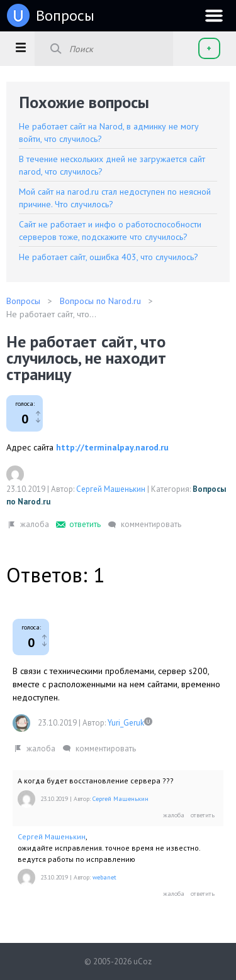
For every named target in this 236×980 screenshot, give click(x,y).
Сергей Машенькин (111, 489)
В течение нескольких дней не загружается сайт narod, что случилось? (112, 165)
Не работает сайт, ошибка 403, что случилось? (109, 257)
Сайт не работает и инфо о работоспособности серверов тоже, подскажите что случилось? (110, 231)
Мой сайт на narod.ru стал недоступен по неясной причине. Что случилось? (115, 198)
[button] (20, 47)
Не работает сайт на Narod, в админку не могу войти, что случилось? (109, 133)
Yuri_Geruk (126, 723)
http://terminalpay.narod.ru (112, 447)
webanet (104, 877)
